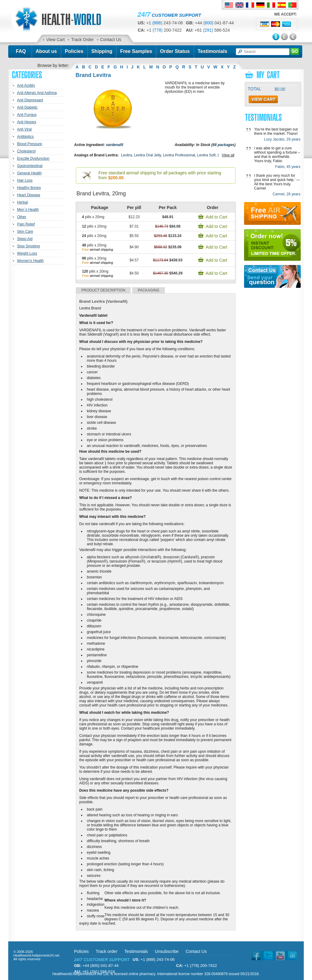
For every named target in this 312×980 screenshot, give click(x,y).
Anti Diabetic (27, 107)
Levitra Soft (206, 155)
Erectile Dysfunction (33, 159)
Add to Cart (216, 217)
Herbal (22, 202)
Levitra (126, 155)
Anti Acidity (26, 85)
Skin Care (25, 232)
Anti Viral (24, 129)
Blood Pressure (30, 144)
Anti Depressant (30, 100)
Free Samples (136, 51)
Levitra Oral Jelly (147, 155)
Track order (106, 951)
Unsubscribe (167, 951)
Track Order (82, 40)
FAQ (21, 51)
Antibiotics (25, 137)
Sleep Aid (25, 239)
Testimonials (213, 51)
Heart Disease (29, 195)
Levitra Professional (179, 155)
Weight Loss (27, 253)
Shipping (102, 51)
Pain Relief (26, 224)
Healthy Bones (29, 188)
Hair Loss (25, 180)
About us (46, 51)
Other (22, 217)
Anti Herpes (27, 122)
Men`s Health (28, 210)
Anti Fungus (27, 115)
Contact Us (111, 40)
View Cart (55, 40)
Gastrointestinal (30, 166)
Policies (74, 51)
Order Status (175, 51)
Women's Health (30, 261)
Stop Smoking (28, 246)
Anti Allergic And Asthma (37, 93)
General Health (29, 173)
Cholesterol (26, 151)
